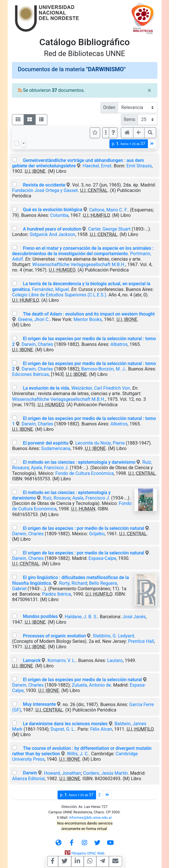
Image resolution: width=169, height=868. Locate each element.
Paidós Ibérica (56, 594)
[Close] (149, 90)
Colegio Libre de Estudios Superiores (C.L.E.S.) (59, 295)
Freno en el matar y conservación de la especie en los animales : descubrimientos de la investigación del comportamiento (83, 251)
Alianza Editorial (28, 779)
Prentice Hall (141, 641)
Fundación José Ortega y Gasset (45, 190)
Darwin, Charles (37, 344)
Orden (109, 107)
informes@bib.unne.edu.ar (90, 818)
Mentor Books (88, 319)
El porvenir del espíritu (46, 443)
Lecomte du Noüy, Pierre (100, 443)
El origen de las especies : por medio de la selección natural (83, 528)
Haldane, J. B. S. (81, 616)
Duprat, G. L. (63, 729)
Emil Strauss (139, 166)
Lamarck (32, 660)
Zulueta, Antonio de (91, 685)
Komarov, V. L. (62, 660)
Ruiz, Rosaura (56, 498)
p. (129, 144)
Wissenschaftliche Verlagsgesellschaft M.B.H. (79, 264)
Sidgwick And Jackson (52, 234)
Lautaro (115, 660)
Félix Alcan (101, 729)
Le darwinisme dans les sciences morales (65, 724)
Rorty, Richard (73, 583)
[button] (113, 133)
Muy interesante (39, 704)
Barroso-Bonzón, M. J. (103, 369)
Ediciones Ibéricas (31, 374)
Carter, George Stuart (109, 229)
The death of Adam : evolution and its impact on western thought (89, 314)
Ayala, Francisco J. (50, 468)
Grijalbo (97, 534)
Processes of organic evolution (54, 636)
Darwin (30, 773)
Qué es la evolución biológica (52, 210)
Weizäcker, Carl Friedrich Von (101, 388)
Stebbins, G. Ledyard (114, 636)
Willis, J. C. (78, 754)
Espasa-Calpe (102, 558)
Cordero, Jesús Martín (105, 773)
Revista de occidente (44, 185)
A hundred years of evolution (52, 229)
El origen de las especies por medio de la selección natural (82, 680)
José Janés (134, 616)
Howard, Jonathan (62, 773)
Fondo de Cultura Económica (84, 473)
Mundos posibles (40, 616)
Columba (59, 215)
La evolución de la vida (46, 388)
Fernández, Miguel (50, 289)
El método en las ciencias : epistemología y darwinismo (79, 462)
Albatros (119, 344)
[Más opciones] (106, 133)
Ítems (129, 119)
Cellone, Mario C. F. (108, 210)
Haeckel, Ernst (97, 166)
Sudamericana (56, 448)
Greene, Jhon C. (34, 319)
